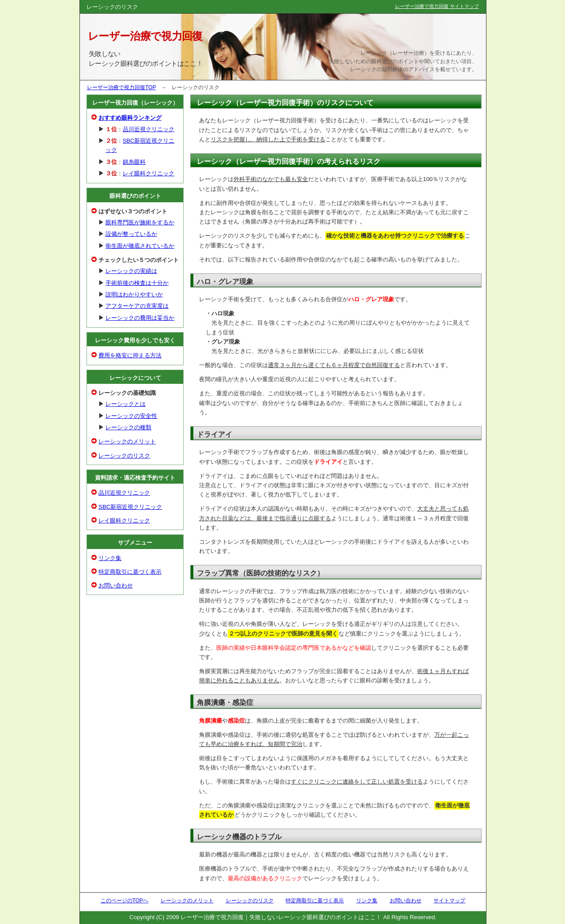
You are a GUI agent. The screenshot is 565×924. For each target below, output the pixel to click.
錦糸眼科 (134, 162)
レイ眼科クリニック (149, 174)
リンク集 (110, 558)
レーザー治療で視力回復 (145, 36)
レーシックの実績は (131, 271)
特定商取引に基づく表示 (130, 572)
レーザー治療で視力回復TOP (121, 87)
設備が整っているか (131, 234)
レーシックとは (126, 404)
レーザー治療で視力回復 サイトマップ (437, 6)
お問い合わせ (116, 585)
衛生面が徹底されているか (140, 246)
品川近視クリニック (149, 129)
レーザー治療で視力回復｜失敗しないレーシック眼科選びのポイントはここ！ (281, 917)
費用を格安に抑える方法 (130, 355)
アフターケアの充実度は (137, 306)
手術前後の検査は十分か (137, 283)
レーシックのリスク (124, 456)
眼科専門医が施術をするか (140, 223)
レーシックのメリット (127, 441)
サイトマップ (449, 901)
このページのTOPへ (124, 901)
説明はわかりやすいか (134, 295)
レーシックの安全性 (131, 416)
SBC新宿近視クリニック (130, 507)
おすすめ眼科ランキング (130, 118)
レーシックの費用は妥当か (140, 318)
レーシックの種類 (128, 428)
